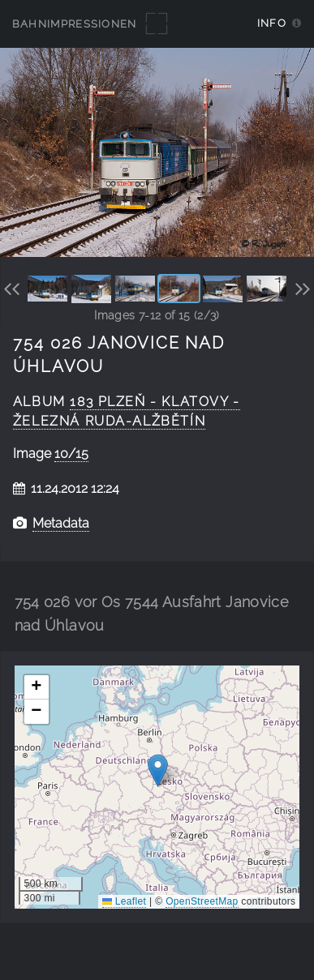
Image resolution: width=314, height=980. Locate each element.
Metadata (61, 523)
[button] (158, 770)
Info (272, 23)
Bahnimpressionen (75, 24)
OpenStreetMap (202, 901)
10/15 (71, 454)
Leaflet (124, 901)
